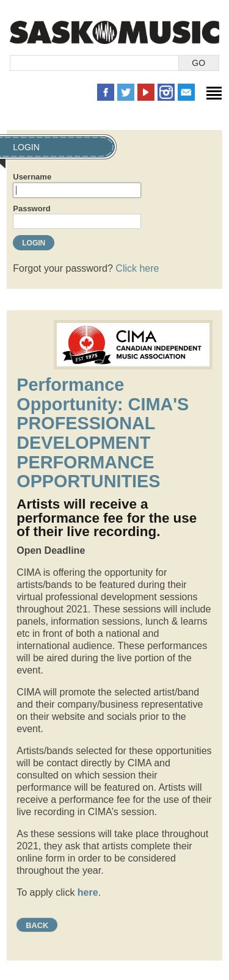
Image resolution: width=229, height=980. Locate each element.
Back (37, 925)
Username (32, 177)
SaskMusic (114, 32)
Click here (137, 268)
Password (31, 209)
